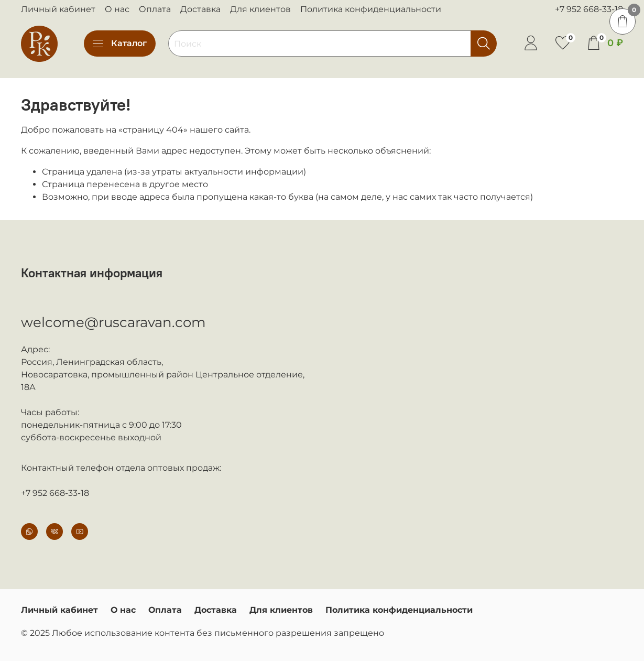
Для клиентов (260, 9)
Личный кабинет (58, 9)
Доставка (200, 9)
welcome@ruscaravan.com (113, 322)
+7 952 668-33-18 (589, 9)
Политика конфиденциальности (371, 9)
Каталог (120, 44)
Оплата (155, 9)
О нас (117, 9)
